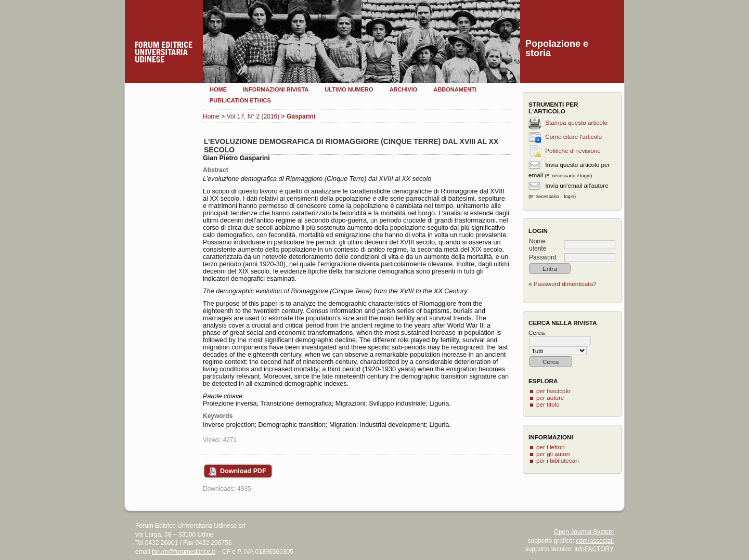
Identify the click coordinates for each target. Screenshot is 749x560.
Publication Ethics (240, 100)
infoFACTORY (594, 549)
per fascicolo (553, 391)
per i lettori (551, 447)
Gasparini (301, 116)
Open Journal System (584, 532)
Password (543, 257)
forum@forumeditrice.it (184, 552)
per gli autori (553, 454)
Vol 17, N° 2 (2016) (253, 116)
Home (218, 89)
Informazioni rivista (276, 89)
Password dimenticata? (565, 284)
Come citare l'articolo (573, 136)
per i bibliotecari (558, 460)
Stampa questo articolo (576, 122)
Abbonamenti (455, 89)
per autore (550, 398)
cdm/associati (595, 541)
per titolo (548, 404)
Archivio (404, 89)
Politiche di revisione (573, 151)
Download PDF (243, 471)
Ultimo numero (349, 89)
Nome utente (538, 245)
